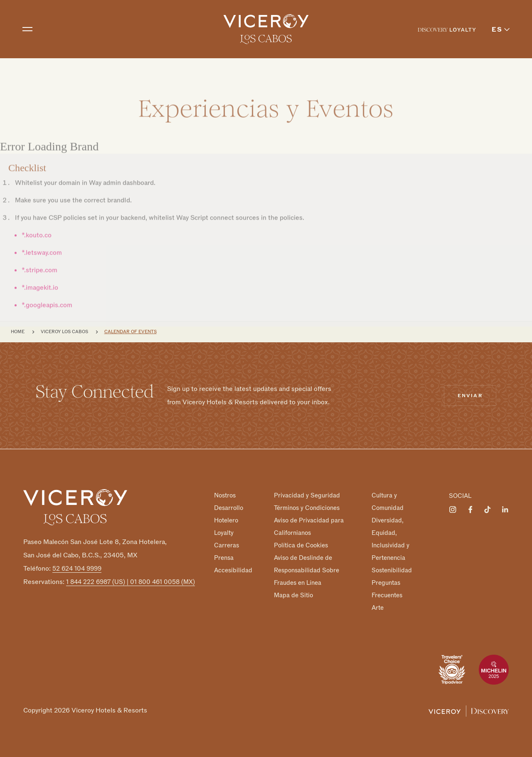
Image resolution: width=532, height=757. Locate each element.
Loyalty (224, 533)
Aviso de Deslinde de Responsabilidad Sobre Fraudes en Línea (307, 570)
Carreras (227, 545)
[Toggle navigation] (27, 29)
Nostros (225, 495)
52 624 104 (77, 569)
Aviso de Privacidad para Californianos (309, 527)
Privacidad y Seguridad (307, 495)
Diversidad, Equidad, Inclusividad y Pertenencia (390, 539)
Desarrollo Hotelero (229, 514)
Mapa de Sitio (293, 595)
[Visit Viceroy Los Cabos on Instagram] (453, 510)
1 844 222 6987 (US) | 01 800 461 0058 (131, 582)
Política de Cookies (301, 545)
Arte (378, 607)
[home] (266, 29)
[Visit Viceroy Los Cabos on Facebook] (470, 510)
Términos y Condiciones (307, 508)
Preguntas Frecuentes (387, 589)
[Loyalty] (447, 29)
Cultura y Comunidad (388, 502)
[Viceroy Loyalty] (469, 710)
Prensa (224, 558)
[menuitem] (447, 29)
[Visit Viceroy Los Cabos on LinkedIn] (505, 510)
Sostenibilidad (392, 570)
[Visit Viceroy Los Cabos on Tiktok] (488, 510)
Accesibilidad (233, 570)
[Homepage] (75, 507)
